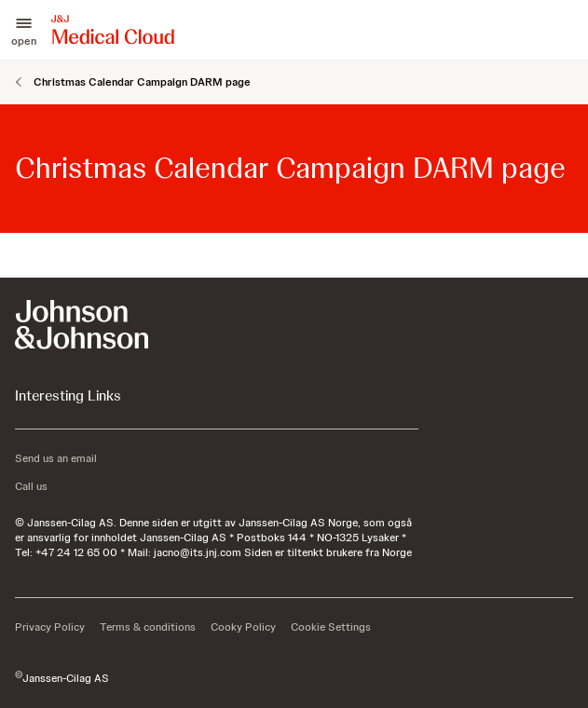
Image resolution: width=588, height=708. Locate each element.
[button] (24, 30)
